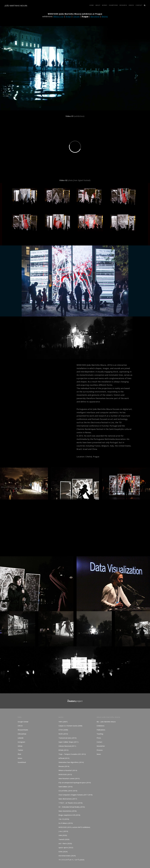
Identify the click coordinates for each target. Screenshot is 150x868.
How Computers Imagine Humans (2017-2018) (76, 795)
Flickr (19, 754)
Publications (101, 730)
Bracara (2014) (64, 766)
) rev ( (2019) (63, 831)
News (99, 754)
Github (20, 746)
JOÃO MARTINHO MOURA (16, 6)
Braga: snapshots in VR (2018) (69, 815)
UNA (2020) (63, 835)
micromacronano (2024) (67, 856)
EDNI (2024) (63, 852)
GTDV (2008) (63, 730)
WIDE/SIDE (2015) (65, 774)
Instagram (21, 742)
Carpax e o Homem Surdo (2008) (70, 726)
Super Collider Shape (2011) (68, 742)
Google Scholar (23, 722)
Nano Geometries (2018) (68, 811)
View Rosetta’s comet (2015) (69, 778)
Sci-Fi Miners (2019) (66, 823)
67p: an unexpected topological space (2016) (75, 783)
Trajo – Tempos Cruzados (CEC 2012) (72, 754)
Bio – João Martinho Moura (106, 722)
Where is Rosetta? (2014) (68, 770)
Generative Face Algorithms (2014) (71, 762)
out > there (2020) (65, 843)
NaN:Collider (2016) (66, 787)
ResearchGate (23, 730)
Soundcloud (22, 762)
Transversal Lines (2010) (67, 738)
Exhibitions (101, 726)
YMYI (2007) (63, 722)
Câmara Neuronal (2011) (67, 746)
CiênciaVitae (22, 734)
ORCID (20, 726)
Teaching (100, 734)
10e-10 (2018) (64, 819)
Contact (99, 742)
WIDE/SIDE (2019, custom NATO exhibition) (74, 827)
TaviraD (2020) (64, 839)
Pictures (100, 750)
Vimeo (20, 758)
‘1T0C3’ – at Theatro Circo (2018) (71, 803)
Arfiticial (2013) (64, 758)
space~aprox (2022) (66, 847)
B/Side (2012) (63, 750)
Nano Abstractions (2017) (68, 799)
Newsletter (101, 746)
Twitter (20, 750)
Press (99, 738)
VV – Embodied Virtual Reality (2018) (72, 807)
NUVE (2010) (63, 734)
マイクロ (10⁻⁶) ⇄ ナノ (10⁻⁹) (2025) (71, 860)
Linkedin (21, 738)
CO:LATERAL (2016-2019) (68, 791)
